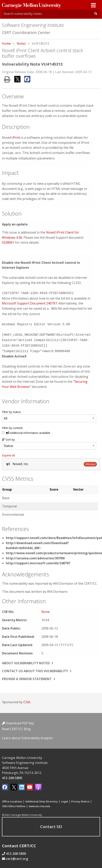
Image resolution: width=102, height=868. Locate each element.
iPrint (16, 138)
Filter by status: (12, 409)
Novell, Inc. (21, 461)
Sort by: (9, 436)
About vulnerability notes (26, 660)
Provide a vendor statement (27, 676)
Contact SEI (51, 823)
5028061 (8, 242)
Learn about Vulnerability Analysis (27, 735)
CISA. (27, 699)
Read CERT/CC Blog (16, 726)
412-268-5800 (12, 775)
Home (6, 43)
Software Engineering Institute (33, 25)
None (45, 609)
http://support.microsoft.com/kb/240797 (38, 560)
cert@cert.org (17, 856)
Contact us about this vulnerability (35, 668)
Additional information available (28, 430)
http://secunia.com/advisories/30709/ (36, 555)
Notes (21, 43)
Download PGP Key (18, 720)
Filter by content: (13, 425)
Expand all (8, 452)
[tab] (51, 461)
